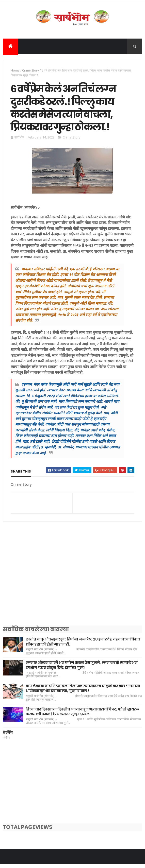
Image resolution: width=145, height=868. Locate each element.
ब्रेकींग (8, 736)
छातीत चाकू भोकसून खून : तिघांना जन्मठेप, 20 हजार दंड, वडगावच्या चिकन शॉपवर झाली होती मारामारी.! (83, 646)
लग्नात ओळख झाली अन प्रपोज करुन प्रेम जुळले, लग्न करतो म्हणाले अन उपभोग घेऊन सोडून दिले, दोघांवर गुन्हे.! (82, 669)
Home (15, 71)
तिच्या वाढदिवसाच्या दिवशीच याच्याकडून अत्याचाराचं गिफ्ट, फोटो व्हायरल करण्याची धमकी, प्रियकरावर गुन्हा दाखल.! (82, 716)
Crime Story (30, 71)
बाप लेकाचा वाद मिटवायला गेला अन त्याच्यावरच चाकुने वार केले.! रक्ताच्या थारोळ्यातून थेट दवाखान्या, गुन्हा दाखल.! (83, 692)
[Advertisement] (72, 584)
